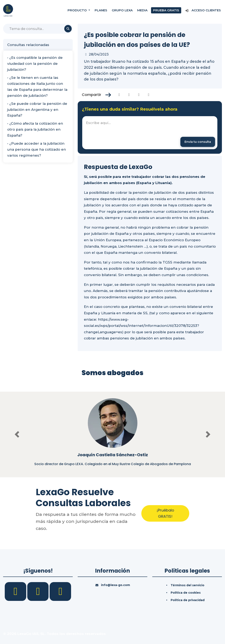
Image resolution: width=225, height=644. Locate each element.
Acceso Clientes (203, 10)
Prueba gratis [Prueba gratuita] (166, 10)
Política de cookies (186, 593)
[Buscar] (38, 29)
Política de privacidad (188, 600)
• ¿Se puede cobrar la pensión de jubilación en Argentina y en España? (37, 110)
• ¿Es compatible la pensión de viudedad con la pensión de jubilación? (35, 64)
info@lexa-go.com (115, 585)
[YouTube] (60, 591)
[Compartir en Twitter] (129, 95)
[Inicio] (8, 10)
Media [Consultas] (142, 10)
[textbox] (150, 133)
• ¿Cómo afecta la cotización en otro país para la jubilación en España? (35, 129)
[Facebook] (16, 591)
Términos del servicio (187, 585)
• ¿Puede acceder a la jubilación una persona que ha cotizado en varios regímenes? (37, 149)
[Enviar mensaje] (198, 142)
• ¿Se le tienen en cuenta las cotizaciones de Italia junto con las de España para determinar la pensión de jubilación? (37, 87)
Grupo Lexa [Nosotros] (122, 10)
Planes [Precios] (101, 10)
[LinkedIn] (39, 591)
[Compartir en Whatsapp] (149, 95)
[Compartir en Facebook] (119, 95)
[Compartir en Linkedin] (139, 95)
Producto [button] (78, 10)
